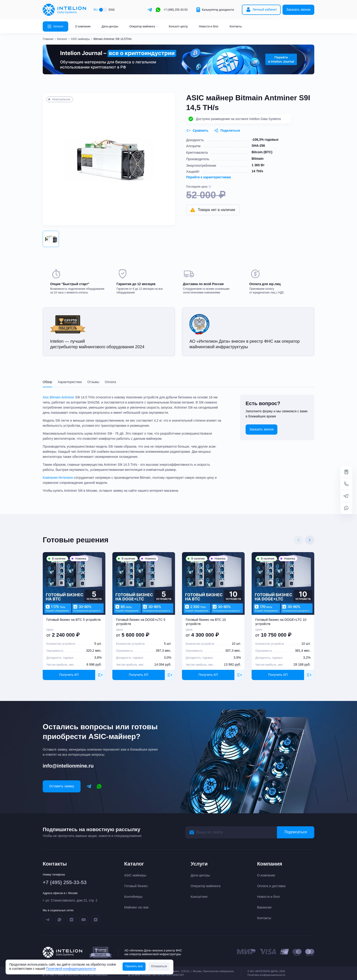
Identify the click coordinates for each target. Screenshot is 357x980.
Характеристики (70, 382)
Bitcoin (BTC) (262, 152)
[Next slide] (310, 540)
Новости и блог (209, 26)
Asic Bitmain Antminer (58, 397)
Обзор (47, 382)
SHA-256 (258, 146)
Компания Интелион (58, 478)
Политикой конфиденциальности (71, 969)
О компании (83, 26)
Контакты (236, 26)
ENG (112, 10)
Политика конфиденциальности (266, 975)
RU (96, 10)
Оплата (110, 382)
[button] (51, 239)
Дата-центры (110, 26)
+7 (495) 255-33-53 (176, 10)
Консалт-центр (178, 26)
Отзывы (93, 382)
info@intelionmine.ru (68, 766)
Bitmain (258, 159)
